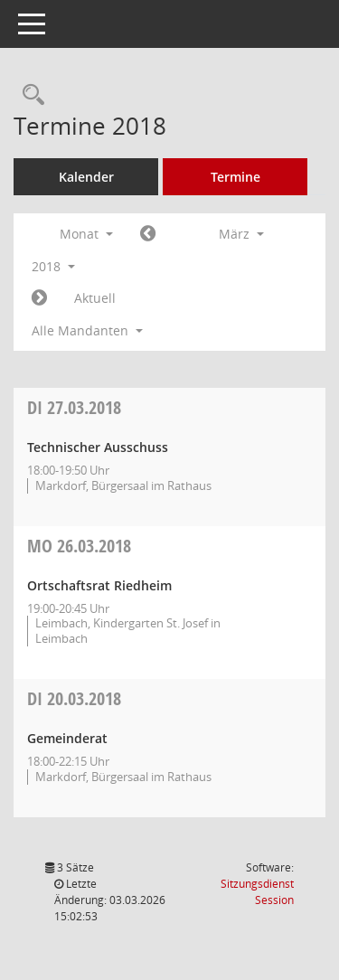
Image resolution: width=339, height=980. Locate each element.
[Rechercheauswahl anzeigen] (29, 95)
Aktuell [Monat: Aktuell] (95, 298)
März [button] (241, 234)
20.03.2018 (74, 698)
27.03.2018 (74, 407)
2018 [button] (53, 266)
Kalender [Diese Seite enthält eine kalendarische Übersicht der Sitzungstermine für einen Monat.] (86, 177)
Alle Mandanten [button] (87, 330)
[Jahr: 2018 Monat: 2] (148, 234)
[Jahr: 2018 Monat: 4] (39, 298)
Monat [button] (86, 234)
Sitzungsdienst (257, 892)
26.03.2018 (79, 546)
